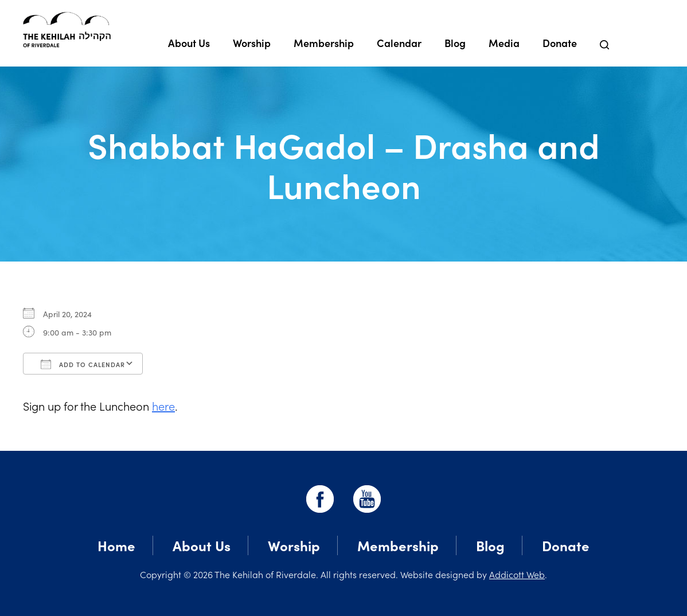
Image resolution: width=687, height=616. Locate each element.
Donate (560, 43)
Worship (252, 43)
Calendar (399, 43)
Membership (324, 43)
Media (504, 43)
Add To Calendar (83, 364)
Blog (455, 43)
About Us (189, 43)
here (163, 406)
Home (116, 545)
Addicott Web (517, 574)
